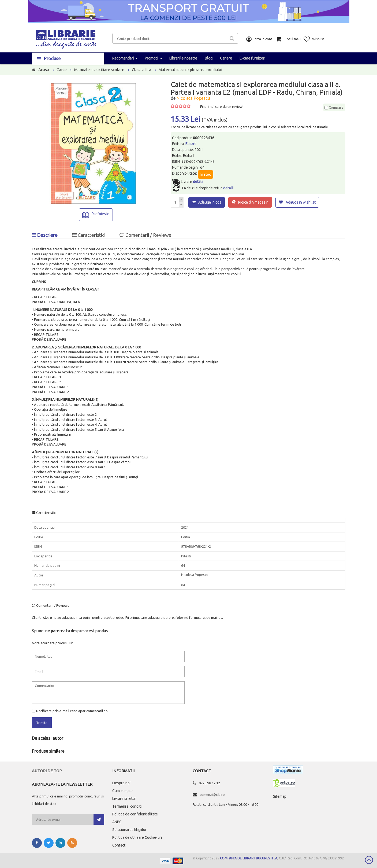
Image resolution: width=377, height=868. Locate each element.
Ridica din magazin (253, 202)
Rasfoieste (100, 214)
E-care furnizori (252, 58)
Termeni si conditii (127, 806)
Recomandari (123, 58)
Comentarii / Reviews (145, 235)
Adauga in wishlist (301, 202)
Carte (62, 70)
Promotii (152, 58)
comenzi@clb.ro (212, 795)
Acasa (44, 70)
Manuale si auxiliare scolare (99, 70)
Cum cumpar (123, 791)
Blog (209, 58)
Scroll (369, 860)
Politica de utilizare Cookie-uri (137, 837)
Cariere (226, 58)
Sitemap (280, 796)
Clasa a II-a (141, 70)
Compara (334, 107)
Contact (119, 845)
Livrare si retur (124, 799)
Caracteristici (89, 235)
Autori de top (47, 771)
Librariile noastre (183, 58)
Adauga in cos (210, 202)
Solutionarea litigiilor (129, 830)
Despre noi (121, 783)
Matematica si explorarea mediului (190, 70)
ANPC (117, 822)
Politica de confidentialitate (135, 814)
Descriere (45, 235)
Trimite (42, 723)
